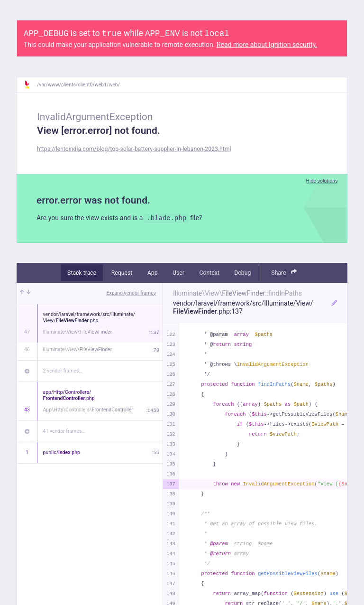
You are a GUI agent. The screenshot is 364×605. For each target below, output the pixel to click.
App (153, 273)
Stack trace (82, 273)
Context (209, 273)
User (178, 273)
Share (284, 272)
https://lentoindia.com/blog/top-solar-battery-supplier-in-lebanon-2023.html (134, 149)
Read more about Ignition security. (267, 45)
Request (122, 273)
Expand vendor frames (131, 293)
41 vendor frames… (64, 431)
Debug (242, 273)
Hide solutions (322, 181)
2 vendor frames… (63, 371)
